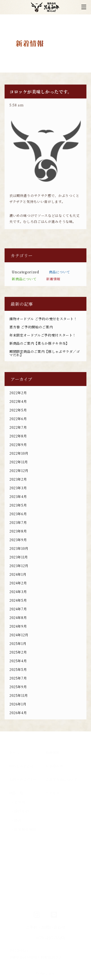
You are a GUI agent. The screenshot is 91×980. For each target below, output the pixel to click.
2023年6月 (18, 514)
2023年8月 (18, 531)
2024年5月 (18, 600)
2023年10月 (19, 548)
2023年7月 (18, 522)
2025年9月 (18, 687)
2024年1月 (18, 574)
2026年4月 (18, 713)
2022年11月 (19, 462)
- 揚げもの (20, 811)
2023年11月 (19, 557)
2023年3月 (18, 488)
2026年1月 (18, 704)
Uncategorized (25, 272)
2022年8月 (18, 436)
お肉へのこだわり (23, 779)
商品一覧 (16, 793)
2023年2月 (18, 479)
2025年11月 (19, 695)
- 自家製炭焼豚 (24, 829)
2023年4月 (18, 496)
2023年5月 (18, 505)
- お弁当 (18, 802)
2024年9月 (18, 626)
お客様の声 (54, 766)
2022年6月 (18, 419)
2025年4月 (18, 661)
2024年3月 (18, 592)
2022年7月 (18, 427)
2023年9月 (18, 540)
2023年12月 (19, 566)
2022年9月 (18, 445)
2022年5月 (18, 410)
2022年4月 (18, 401)
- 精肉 (17, 820)
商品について (59, 272)
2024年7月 (18, 609)
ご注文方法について (61, 779)
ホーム (14, 753)
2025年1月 (18, 643)
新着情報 (53, 279)
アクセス (53, 793)
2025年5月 (18, 669)
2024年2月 (18, 583)
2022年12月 (19, 471)
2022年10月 (19, 453)
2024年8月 (18, 618)
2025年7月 (18, 678)
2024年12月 (19, 635)
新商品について (24, 279)
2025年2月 (18, 652)
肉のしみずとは (21, 766)
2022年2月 (18, 393)
